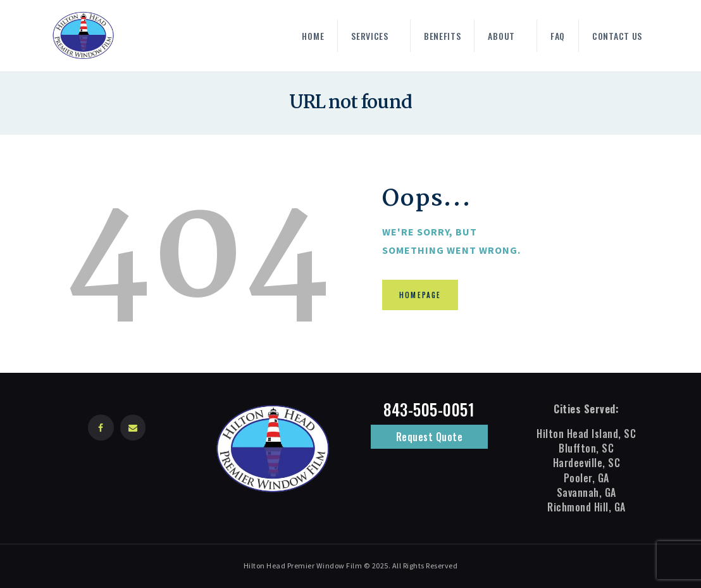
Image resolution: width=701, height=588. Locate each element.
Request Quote (430, 437)
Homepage (421, 296)
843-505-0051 (429, 409)
